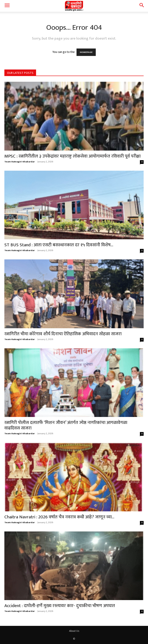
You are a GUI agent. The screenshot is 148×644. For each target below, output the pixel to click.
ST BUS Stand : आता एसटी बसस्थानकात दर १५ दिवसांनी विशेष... (59, 245)
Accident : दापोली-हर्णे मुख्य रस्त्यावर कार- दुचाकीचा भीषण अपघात (60, 606)
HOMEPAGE (86, 52)
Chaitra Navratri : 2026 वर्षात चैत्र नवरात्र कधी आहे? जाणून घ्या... (59, 517)
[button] (7, 6)
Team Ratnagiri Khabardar (20, 162)
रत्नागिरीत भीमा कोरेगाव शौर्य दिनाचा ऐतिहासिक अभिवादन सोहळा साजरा (63, 334)
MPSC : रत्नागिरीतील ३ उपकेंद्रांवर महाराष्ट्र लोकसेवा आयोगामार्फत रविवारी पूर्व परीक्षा (72, 156)
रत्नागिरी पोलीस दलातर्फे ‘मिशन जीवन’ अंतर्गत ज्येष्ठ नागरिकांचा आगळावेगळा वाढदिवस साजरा (66, 425)
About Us (74, 631)
